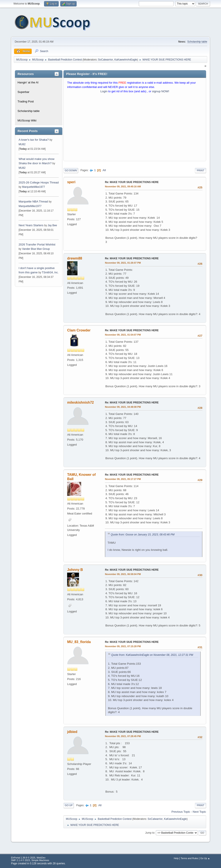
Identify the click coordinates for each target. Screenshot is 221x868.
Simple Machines (40, 860)
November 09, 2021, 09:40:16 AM (123, 186)
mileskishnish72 (81, 402)
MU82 (22, 144)
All (104, 170)
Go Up (69, 805)
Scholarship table (197, 42)
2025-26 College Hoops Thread (39, 182)
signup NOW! (161, 91)
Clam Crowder (79, 330)
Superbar (23, 92)
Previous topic (181, 812)
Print (200, 170)
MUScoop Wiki (27, 120)
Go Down (71, 170)
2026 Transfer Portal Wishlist (37, 244)
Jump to (150, 833)
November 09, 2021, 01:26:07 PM (123, 263)
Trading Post (26, 101)
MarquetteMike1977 (33, 187)
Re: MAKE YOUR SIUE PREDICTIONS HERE (132, 182)
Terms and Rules (189, 858)
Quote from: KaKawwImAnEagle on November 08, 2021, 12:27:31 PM (152, 655)
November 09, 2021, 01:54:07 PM (123, 335)
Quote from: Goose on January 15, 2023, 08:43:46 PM (143, 535)
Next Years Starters (31, 225)
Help (176, 858)
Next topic (199, 812)
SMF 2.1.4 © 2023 (21, 860)
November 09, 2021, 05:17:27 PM (123, 479)
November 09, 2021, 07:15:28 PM (123, 646)
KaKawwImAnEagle (126, 60)
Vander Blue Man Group (36, 249)
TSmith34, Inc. (50, 272)
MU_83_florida (79, 642)
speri (71, 182)
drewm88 (75, 258)
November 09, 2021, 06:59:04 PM (123, 574)
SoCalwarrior (105, 60)
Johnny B (75, 570)
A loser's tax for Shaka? (34, 140)
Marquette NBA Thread (33, 201)
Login (104, 91)
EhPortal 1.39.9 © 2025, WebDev (28, 858)
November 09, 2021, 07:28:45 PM (123, 736)
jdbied (72, 732)
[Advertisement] (135, 128)
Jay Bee (52, 225)
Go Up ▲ (205, 858)
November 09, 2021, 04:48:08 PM (123, 407)
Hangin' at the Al (28, 82)
